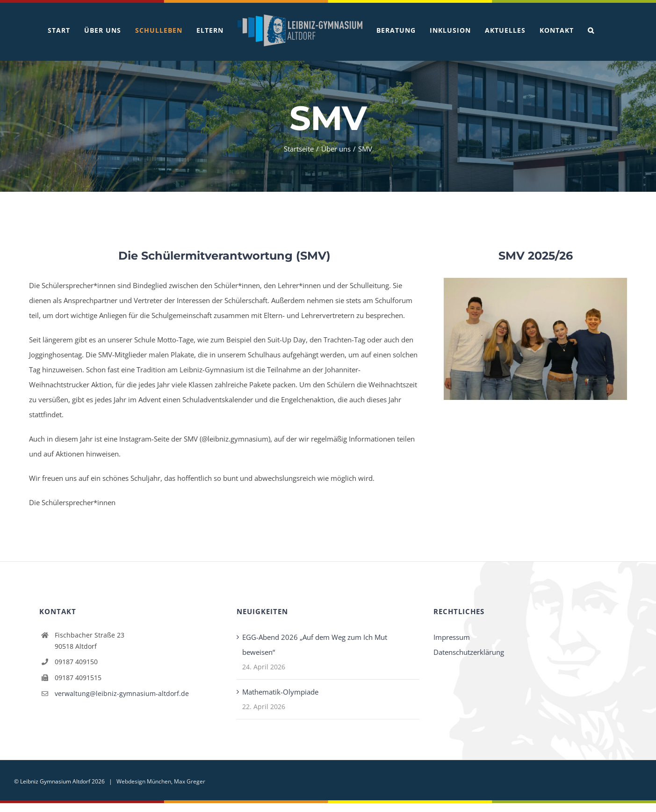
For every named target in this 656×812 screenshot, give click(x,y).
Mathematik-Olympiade (280, 692)
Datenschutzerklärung (469, 652)
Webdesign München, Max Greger (161, 781)
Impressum (452, 637)
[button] (591, 30)
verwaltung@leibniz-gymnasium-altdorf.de (122, 693)
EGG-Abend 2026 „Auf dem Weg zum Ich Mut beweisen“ (315, 645)
